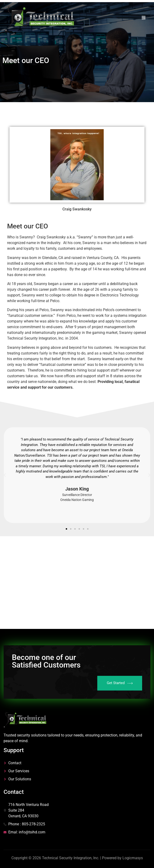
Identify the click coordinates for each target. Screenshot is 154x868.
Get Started (120, 683)
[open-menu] (144, 18)
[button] (5, 475)
